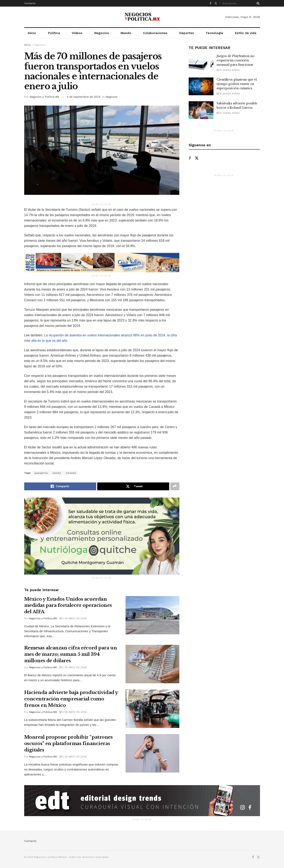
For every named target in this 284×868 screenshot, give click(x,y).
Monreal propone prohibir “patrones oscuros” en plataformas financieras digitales (68, 744)
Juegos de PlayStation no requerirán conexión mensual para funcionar (235, 60)
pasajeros (41, 473)
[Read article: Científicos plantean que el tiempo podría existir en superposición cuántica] (201, 86)
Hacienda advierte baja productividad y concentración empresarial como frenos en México (71, 699)
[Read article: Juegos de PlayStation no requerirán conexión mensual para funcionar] (201, 63)
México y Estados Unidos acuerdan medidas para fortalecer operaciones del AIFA (68, 605)
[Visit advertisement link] (102, 263)
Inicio (32, 33)
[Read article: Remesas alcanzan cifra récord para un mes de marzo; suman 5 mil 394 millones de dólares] (152, 664)
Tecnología (214, 33)
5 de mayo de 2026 (73, 618)
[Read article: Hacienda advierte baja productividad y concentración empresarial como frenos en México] (152, 709)
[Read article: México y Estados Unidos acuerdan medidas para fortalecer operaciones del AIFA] (152, 615)
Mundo (126, 33)
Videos (77, 33)
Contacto (30, 3)
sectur (57, 473)
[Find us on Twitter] (197, 158)
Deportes (187, 33)
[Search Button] (257, 3)
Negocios (102, 33)
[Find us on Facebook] (190, 158)
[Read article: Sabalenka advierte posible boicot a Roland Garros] (201, 110)
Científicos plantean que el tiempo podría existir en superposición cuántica (237, 84)
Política (54, 33)
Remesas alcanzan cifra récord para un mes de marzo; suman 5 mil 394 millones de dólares (71, 654)
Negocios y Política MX (44, 97)
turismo (71, 473)
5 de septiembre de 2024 (84, 97)
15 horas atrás (228, 70)
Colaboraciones (155, 33)
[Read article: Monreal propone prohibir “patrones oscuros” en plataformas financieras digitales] (152, 753)
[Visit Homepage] (142, 17)
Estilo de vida (246, 33)
